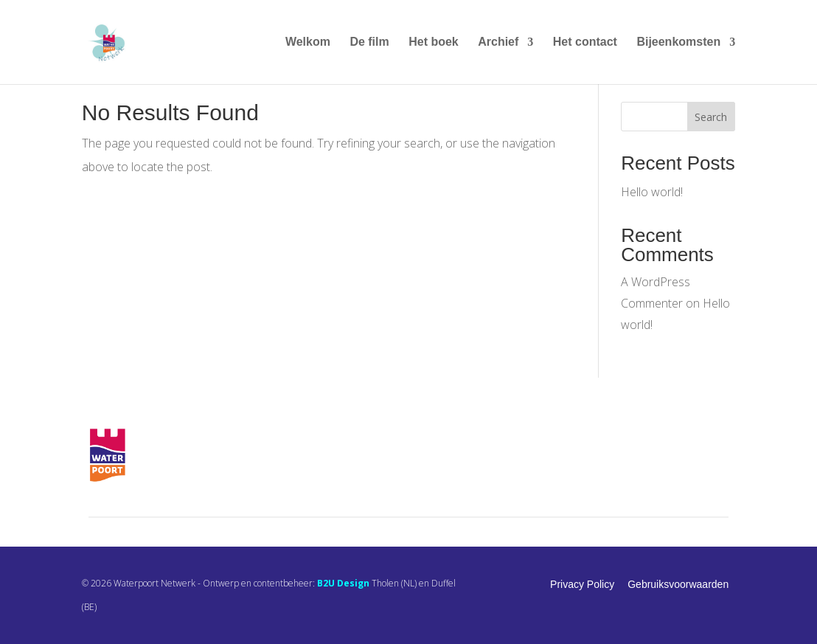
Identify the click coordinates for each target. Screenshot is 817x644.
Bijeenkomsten (678, 42)
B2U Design (343, 583)
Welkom (308, 42)
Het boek (434, 42)
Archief (498, 42)
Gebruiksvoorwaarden (678, 584)
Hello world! (652, 192)
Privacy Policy (582, 584)
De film (369, 42)
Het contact (585, 42)
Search (711, 117)
